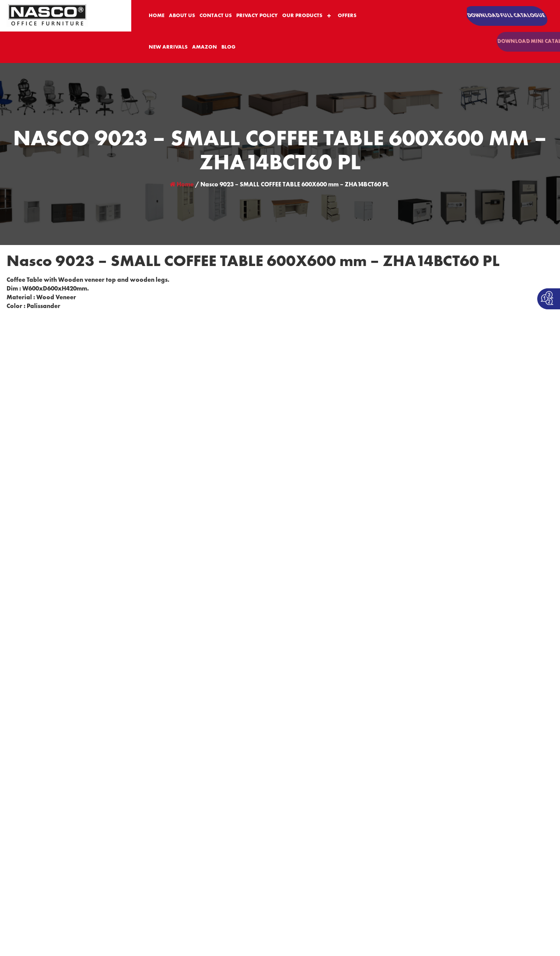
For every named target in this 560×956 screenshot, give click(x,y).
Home (182, 185)
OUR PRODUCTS (302, 16)
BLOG (228, 48)
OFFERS (347, 16)
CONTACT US (216, 16)
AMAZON (205, 48)
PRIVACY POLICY (257, 16)
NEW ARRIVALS (168, 48)
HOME (157, 16)
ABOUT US (182, 16)
